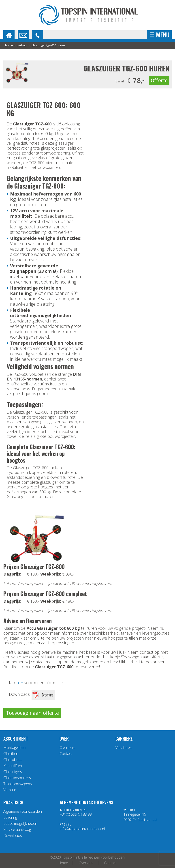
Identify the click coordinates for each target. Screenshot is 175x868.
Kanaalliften (13, 766)
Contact (66, 754)
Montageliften (14, 748)
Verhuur (22, 45)
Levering (10, 817)
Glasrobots (12, 760)
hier (20, 683)
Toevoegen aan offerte (32, 713)
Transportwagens (18, 784)
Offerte (159, 81)
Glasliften (11, 754)
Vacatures (124, 748)
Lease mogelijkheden (20, 823)
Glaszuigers (13, 772)
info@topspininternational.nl (82, 829)
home (9, 45)
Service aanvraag (17, 829)
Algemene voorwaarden (23, 811)
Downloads (13, 836)
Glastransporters (17, 778)
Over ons (67, 748)
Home (63, 863)
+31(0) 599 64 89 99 (76, 814)
